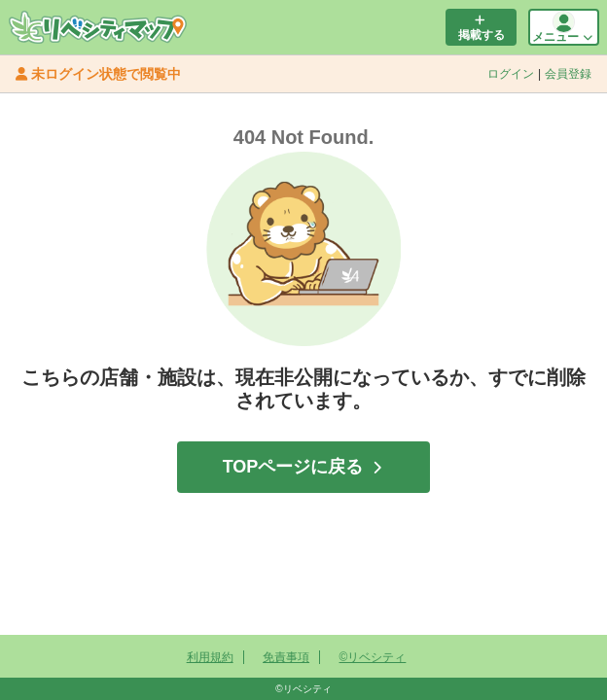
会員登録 (568, 74)
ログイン (511, 74)
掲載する (480, 28)
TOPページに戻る (303, 467)
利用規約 (210, 657)
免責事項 (286, 657)
